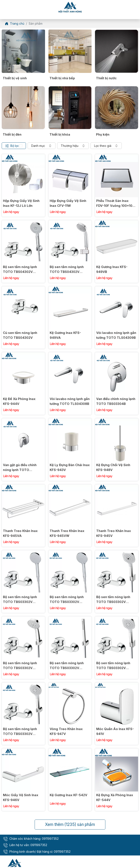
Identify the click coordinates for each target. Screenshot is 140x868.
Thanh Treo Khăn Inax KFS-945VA (20, 533)
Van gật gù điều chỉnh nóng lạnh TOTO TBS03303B (20, 468)
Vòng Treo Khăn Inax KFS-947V (66, 731)
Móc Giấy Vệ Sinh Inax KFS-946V (21, 797)
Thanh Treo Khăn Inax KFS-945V (114, 533)
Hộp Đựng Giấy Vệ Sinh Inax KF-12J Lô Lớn (21, 203)
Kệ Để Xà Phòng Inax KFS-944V (19, 401)
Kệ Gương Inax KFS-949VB (112, 269)
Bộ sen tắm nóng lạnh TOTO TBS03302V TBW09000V (20, 600)
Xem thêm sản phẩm (70, 825)
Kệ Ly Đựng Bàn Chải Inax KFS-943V (70, 467)
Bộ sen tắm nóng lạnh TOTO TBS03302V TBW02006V (113, 600)
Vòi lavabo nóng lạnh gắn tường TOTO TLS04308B (70, 401)
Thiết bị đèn (12, 134)
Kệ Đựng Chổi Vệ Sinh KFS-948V (113, 467)
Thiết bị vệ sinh (15, 78)
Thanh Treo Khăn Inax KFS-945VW (67, 533)
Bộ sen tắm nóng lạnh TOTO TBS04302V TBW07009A (20, 269)
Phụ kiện (103, 134)
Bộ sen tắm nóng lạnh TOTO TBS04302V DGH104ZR (67, 269)
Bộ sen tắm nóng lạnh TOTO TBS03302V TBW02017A (67, 666)
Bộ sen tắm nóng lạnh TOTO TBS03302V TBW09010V (67, 600)
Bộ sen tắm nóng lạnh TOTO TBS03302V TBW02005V (113, 666)
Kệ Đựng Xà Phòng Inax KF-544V (115, 797)
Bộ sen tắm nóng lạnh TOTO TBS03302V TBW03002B (20, 666)
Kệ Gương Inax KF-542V (69, 795)
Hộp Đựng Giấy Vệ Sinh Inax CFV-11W (68, 203)
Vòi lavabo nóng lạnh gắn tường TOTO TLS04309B (116, 335)
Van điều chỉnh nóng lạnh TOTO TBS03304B (116, 401)
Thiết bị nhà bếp (62, 78)
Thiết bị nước (106, 78)
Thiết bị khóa (60, 134)
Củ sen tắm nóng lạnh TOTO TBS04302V (20, 335)
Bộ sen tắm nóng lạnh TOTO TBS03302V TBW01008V (20, 732)
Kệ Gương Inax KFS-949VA (65, 335)
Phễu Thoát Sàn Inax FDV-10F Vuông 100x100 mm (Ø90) (115, 203)
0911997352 (50, 839)
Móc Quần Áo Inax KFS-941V (115, 731)
